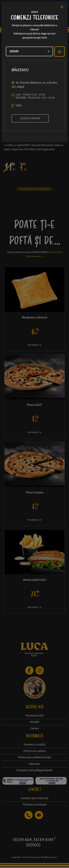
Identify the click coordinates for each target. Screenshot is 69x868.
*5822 (18, 105)
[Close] (62, 7)
